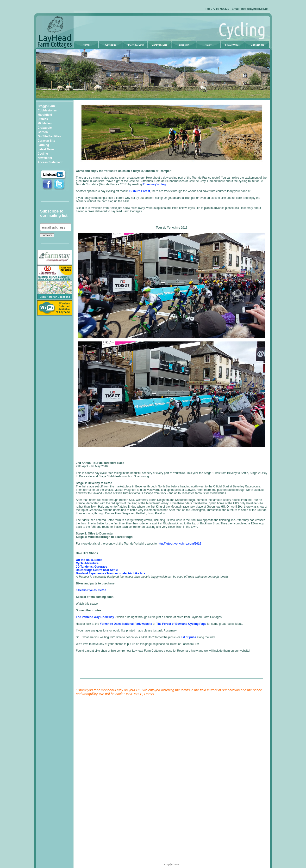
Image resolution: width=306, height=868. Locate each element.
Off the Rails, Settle (89, 560)
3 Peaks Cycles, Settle (91, 590)
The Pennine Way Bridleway (95, 617)
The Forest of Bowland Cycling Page (181, 624)
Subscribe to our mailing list (54, 213)
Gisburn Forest (140, 191)
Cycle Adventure (87, 563)
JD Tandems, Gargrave (92, 567)
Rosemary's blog (154, 184)
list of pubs (188, 637)
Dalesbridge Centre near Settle (97, 570)
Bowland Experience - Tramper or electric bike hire (111, 573)
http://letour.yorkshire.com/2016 (179, 544)
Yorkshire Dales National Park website (126, 624)
